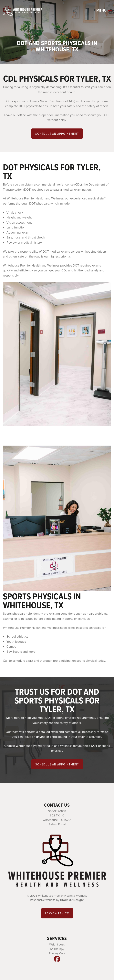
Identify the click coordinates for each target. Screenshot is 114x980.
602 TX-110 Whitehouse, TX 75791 (57, 818)
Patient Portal (57, 824)
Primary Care (57, 953)
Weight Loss (57, 945)
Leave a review (57, 913)
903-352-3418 (57, 811)
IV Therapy (57, 949)
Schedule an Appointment (57, 134)
